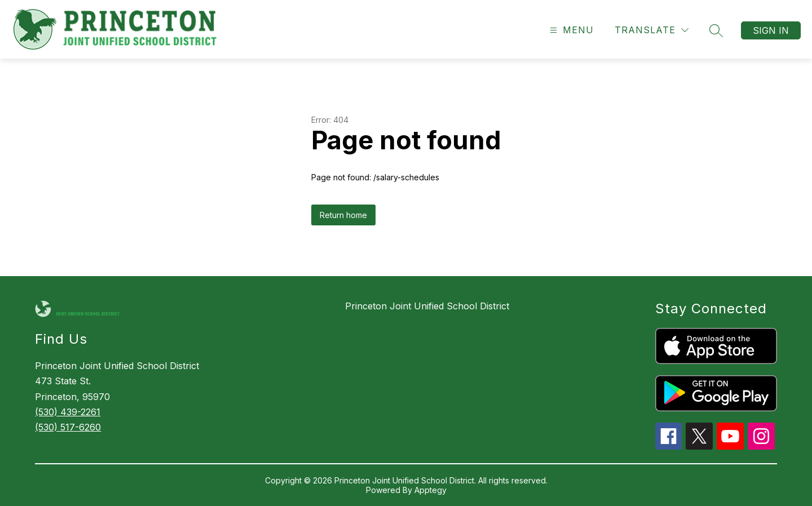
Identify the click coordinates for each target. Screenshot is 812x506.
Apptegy (431, 490)
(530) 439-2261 (68, 412)
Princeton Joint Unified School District (427, 306)
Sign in (771, 30)
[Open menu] (570, 30)
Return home (343, 215)
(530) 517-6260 (68, 427)
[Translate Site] (652, 30)
